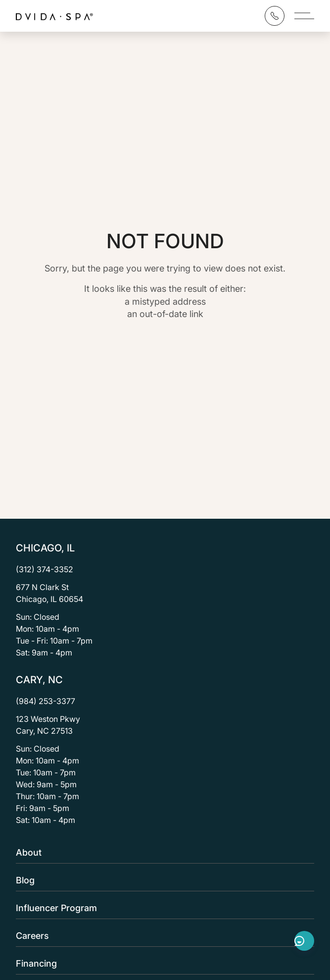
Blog (162, 880)
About (162, 852)
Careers (162, 936)
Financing (162, 963)
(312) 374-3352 (45, 569)
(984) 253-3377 (46, 701)
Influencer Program (162, 908)
